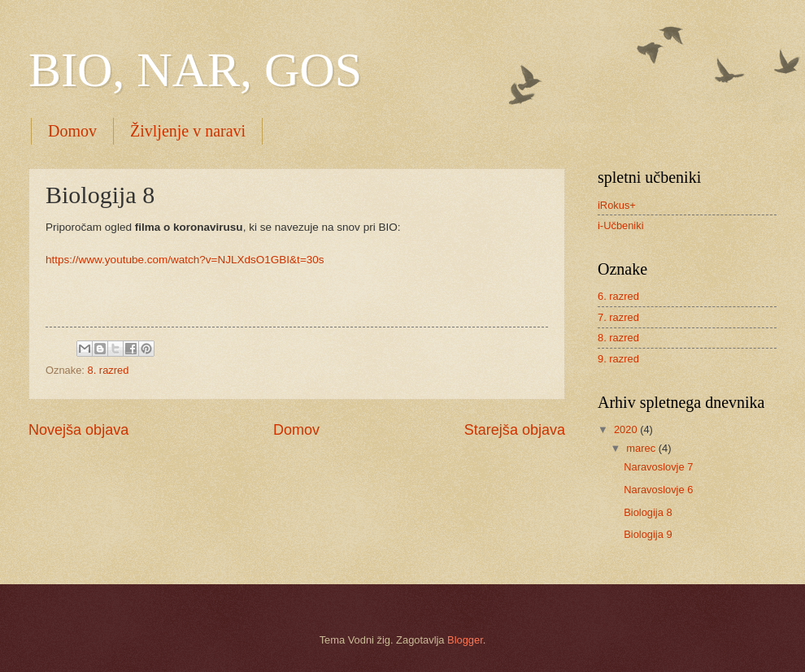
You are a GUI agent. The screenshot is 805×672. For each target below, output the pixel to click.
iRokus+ (617, 205)
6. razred (618, 296)
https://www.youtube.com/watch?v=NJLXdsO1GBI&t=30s (185, 260)
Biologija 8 (648, 512)
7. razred (618, 317)
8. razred (109, 370)
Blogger (465, 640)
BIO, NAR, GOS (195, 70)
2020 (627, 429)
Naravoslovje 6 (658, 490)
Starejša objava (515, 430)
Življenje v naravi (188, 131)
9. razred (618, 359)
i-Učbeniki (621, 225)
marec (642, 448)
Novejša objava (78, 430)
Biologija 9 (648, 534)
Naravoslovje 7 (658, 467)
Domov (72, 131)
